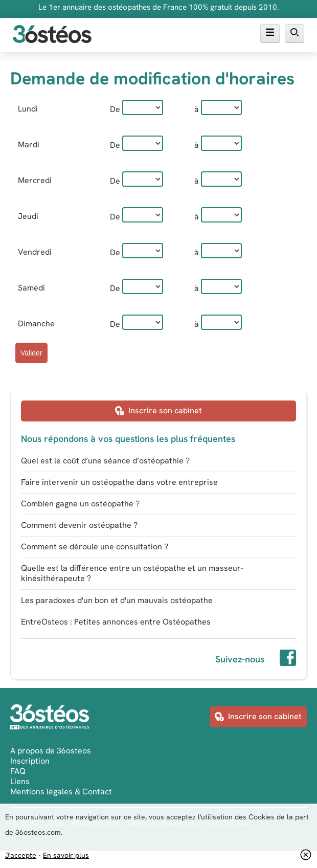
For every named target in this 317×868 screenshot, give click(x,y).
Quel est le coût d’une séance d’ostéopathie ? (105, 461)
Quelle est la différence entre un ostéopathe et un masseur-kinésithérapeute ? (132, 573)
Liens (20, 781)
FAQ (18, 771)
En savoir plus (66, 855)
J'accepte (21, 855)
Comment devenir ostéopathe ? (79, 525)
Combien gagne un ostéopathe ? (80, 504)
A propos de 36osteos (51, 751)
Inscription (30, 761)
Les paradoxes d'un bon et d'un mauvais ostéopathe (117, 600)
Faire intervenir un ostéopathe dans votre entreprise (119, 482)
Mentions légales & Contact (61, 792)
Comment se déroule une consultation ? (95, 547)
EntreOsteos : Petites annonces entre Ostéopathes (116, 622)
